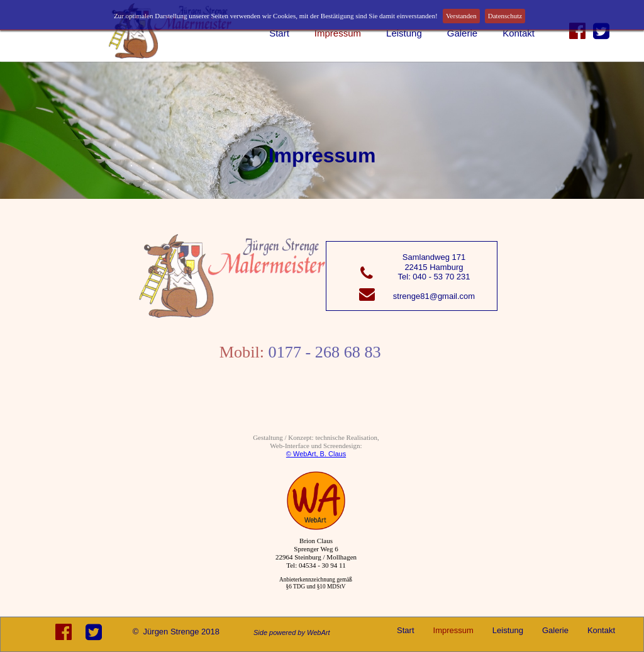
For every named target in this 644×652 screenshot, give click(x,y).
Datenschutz (505, 16)
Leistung (404, 33)
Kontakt (519, 33)
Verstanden (461, 16)
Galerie (462, 33)
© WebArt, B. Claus (316, 454)
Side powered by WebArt (291, 632)
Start (279, 33)
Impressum (338, 33)
